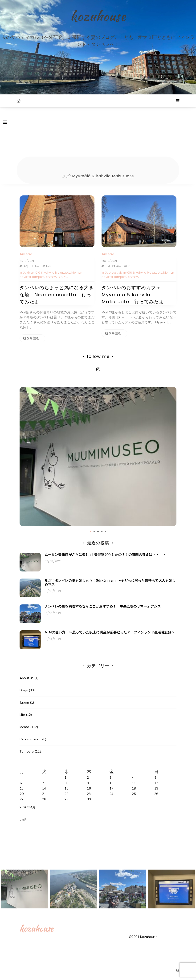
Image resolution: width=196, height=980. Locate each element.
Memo (24, 727)
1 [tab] (90, 531)
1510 (128, 266)
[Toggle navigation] (5, 122)
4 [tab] (102, 531)
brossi (113, 273)
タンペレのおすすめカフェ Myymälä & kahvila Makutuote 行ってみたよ (134, 295)
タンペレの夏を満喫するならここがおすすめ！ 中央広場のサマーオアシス (104, 606)
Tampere (26, 254)
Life (22, 715)
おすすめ (51, 277)
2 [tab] (94, 531)
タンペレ (64, 277)
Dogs (24, 690)
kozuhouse (98, 16)
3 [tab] (98, 531)
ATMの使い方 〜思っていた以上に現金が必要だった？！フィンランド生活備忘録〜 (110, 632)
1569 (47, 266)
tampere (38, 277)
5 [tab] (106, 531)
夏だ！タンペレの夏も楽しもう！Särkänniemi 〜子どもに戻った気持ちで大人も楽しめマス (110, 582)
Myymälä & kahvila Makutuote (48, 273)
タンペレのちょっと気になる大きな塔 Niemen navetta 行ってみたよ (57, 295)
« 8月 (23, 820)
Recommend (29, 739)
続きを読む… (32, 338)
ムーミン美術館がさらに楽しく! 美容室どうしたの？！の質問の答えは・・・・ (105, 555)
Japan (24, 702)
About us (27, 678)
